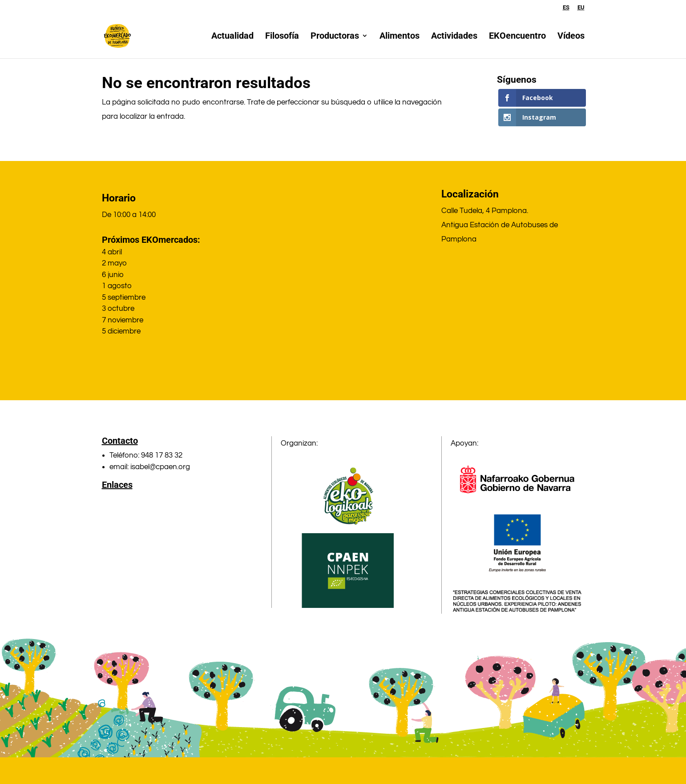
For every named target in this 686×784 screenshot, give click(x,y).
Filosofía (282, 37)
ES (566, 8)
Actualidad (232, 37)
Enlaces (117, 485)
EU (581, 8)
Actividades (454, 37)
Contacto (120, 441)
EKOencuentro (517, 37)
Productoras (335, 37)
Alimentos (399, 37)
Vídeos (571, 37)
